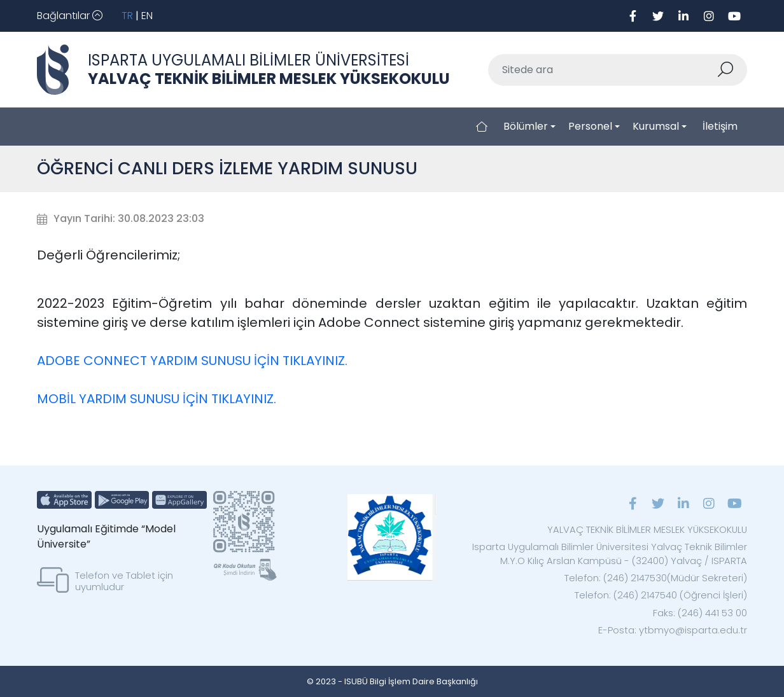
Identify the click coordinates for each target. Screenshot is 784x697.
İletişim (720, 126)
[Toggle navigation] (70, 16)
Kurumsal (656, 126)
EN (147, 16)
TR (127, 16)
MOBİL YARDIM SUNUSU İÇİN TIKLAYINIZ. (157, 399)
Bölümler (526, 126)
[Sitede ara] (603, 70)
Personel (590, 126)
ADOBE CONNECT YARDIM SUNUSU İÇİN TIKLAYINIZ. (192, 361)
